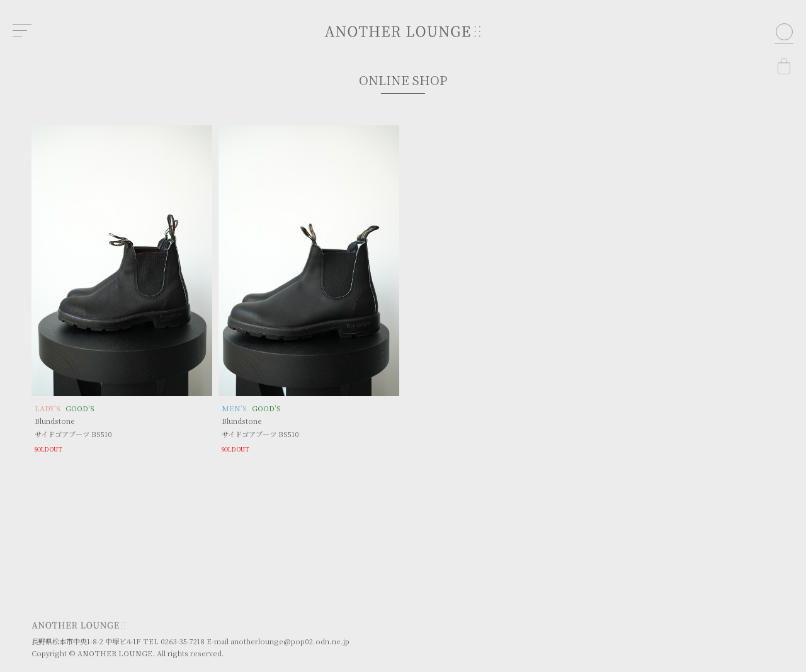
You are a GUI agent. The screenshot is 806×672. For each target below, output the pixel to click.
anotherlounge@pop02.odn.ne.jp (290, 641)
